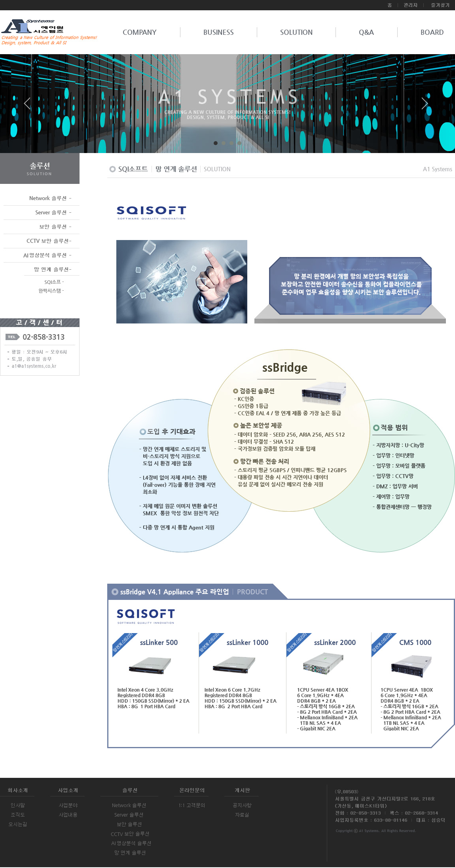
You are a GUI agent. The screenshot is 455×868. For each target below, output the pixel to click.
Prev (30, 106)
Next (425, 106)
